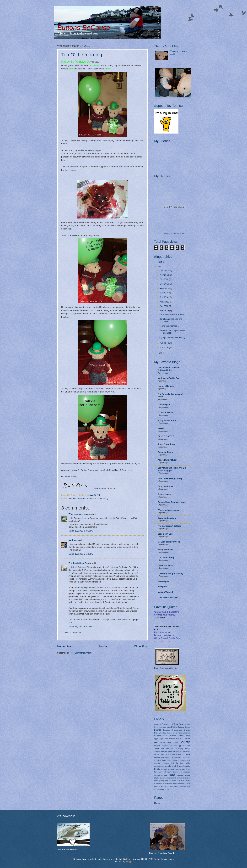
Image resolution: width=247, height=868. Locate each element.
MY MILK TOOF (165, 412)
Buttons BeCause (84, 28)
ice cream (171, 769)
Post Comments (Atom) (81, 653)
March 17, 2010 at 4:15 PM (81, 531)
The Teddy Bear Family (80, 563)
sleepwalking (179, 778)
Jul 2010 (164, 293)
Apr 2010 (164, 306)
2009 (160, 353)
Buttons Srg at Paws (174, 733)
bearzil (161, 428)
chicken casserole (183, 757)
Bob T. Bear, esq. (124, 470)
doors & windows (166, 444)
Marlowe (73, 540)
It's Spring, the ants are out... (173, 314)
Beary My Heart (165, 550)
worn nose (165, 790)
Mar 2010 (165, 311)
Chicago (158, 736)
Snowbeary (165, 746)
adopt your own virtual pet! (174, 234)
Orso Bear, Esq (165, 534)
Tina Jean (186, 746)
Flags (161, 739)
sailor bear (164, 778)
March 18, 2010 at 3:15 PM (81, 627)
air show (176, 752)
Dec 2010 (165, 270)
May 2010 (165, 302)
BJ (172, 724)
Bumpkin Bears (165, 452)
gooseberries (159, 766)
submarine (158, 784)
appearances (185, 752)
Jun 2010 (164, 297)
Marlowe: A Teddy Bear (169, 378)
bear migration (178, 754)
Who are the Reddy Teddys (178, 749)
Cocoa (180, 736)
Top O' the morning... (84, 55)
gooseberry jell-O (171, 766)
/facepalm (162, 587)
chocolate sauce (160, 760)
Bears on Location (167, 518)
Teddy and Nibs (165, 486)
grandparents (184, 766)
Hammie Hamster (166, 386)
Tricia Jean (159, 749)
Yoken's (157, 752)
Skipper (157, 746)
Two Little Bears (166, 565)
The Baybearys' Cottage (169, 526)
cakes (173, 757)
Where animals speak (79, 514)
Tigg (180, 746)
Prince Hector (164, 494)
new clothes (172, 772)
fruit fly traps (177, 763)
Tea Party (173, 746)
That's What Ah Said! (168, 597)
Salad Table (172, 743)
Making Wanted (165, 592)
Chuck (165, 736)
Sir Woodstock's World (169, 542)
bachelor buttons (161, 754)
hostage (164, 769)
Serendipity (163, 581)
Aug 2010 (165, 288)
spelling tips (163, 781)
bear (169, 754)
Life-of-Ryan (164, 405)
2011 (160, 262)
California (186, 733)
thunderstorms (179, 784)
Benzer (181, 727)
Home (103, 646)
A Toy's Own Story (167, 420)
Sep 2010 (165, 284)
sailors (171, 778)
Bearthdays (172, 727)
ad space (73, 499)
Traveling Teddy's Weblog (170, 573)
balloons (82, 499)
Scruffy (90, 499)
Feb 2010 (165, 343)
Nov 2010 (165, 275)
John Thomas (170, 739)
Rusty (162, 743)
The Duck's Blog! (166, 557)
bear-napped (165, 757)
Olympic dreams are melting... (173, 337)
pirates (164, 775)
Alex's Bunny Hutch (167, 460)
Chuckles (172, 736)
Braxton (158, 730)
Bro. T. (157, 733)
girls (188, 763)
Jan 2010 (164, 348)
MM (178, 739)
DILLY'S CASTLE (166, 436)
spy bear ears (174, 781)
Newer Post (65, 646)
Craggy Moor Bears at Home (172, 502)
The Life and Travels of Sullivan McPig (169, 369)
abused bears (166, 751)
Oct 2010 (164, 279)
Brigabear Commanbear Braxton (177, 730)
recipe (172, 775)
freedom (166, 763)
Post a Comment (73, 633)
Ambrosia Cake (160, 724)
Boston (187, 727)
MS (181, 739)
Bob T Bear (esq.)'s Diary (170, 478)
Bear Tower (179, 724)
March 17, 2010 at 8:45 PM (81, 554)
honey (157, 769)
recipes (180, 775)
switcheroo (168, 784)
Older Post (141, 646)
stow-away (185, 781)
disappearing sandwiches (177, 760)
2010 (160, 267)
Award (169, 724)
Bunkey (163, 733)
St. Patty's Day (101, 499)
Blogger (129, 862)
